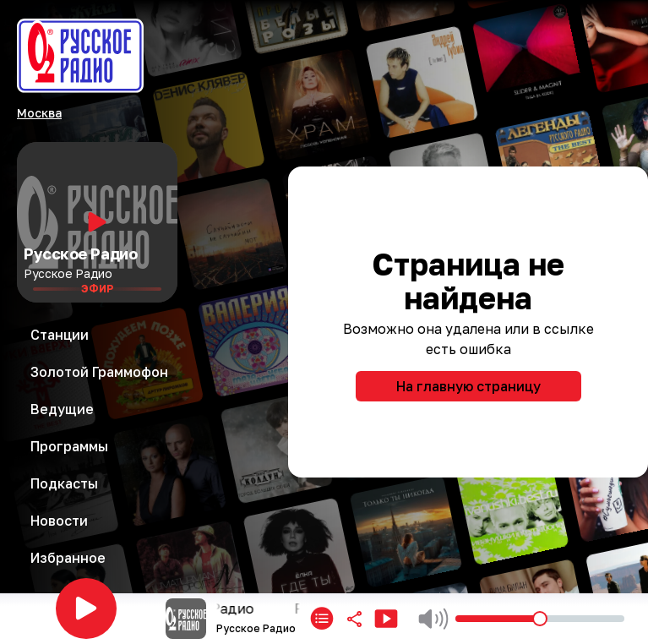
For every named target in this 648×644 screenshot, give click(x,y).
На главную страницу (468, 386)
